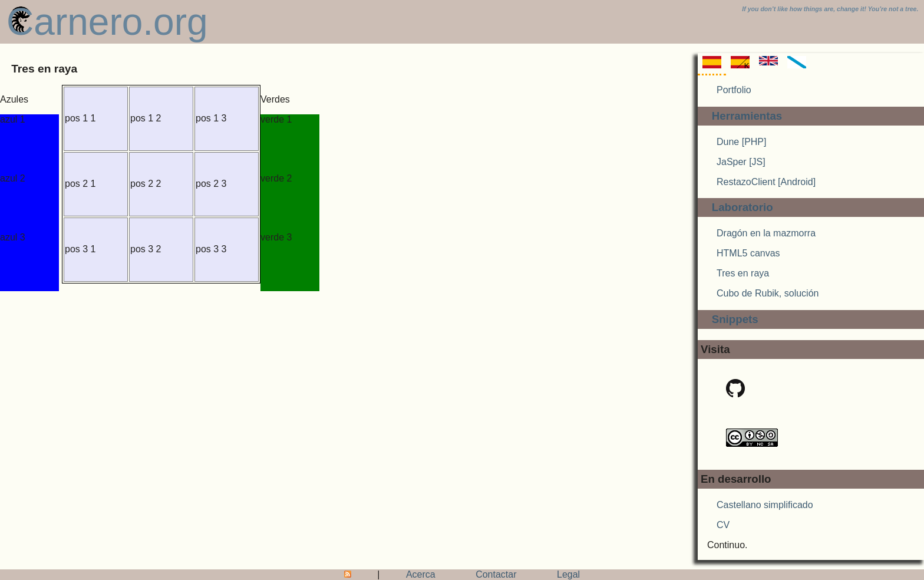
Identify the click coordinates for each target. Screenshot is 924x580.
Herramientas (747, 116)
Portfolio (734, 90)
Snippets (735, 319)
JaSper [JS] (741, 162)
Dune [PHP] (741, 142)
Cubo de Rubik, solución (768, 293)
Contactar (496, 574)
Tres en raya (743, 273)
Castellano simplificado (765, 505)
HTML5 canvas (748, 253)
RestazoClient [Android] (766, 182)
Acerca (421, 574)
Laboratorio (742, 207)
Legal (568, 574)
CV (723, 525)
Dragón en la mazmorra (766, 233)
